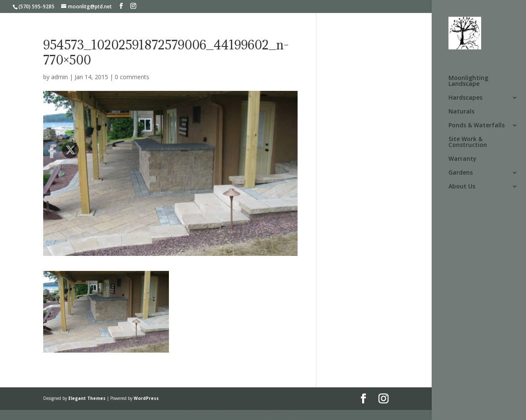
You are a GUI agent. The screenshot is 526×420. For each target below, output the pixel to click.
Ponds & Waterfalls (477, 126)
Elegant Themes (87, 398)
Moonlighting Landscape (468, 81)
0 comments (132, 77)
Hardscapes (465, 98)
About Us (462, 187)
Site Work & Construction (468, 142)
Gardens (461, 173)
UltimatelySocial (320, 415)
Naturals (461, 112)
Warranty (463, 159)
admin (60, 77)
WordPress (146, 398)
